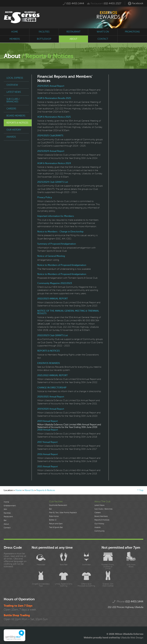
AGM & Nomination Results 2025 (54, 98)
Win (5, 509)
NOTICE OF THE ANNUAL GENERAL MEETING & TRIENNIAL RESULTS (68, 312)
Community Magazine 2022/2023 (55, 283)
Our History (14, 130)
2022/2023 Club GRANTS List (53, 335)
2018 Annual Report (48, 430)
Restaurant (8, 517)
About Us (29, 490)
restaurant (73, 32)
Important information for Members (56, 216)
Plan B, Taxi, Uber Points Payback (63, 513)
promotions (132, 32)
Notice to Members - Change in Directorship (60, 232)
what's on (103, 32)
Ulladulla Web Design (132, 638)
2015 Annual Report (48, 467)
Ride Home (54, 516)
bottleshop (44, 39)
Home (19, 490)
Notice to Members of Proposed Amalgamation (62, 265)
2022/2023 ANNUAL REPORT (53, 299)
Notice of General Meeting (51, 256)
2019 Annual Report (48, 421)
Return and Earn (56, 524)
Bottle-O (53, 520)
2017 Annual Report (47, 442)
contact (103, 39)
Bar (5, 520)
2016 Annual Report (48, 454)
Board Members (16, 116)
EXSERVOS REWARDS (49, 363)
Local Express (15, 78)
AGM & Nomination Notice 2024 (54, 163)
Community (99, 531)
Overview (12, 85)
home (15, 32)
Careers (11, 109)
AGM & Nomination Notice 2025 (54, 117)
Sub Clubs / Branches (13, 100)
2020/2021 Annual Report (51, 397)
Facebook (136, 3)
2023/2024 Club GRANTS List (53, 182)
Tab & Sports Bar (56, 527)
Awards (11, 137)
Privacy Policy (45, 197)
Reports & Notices (17, 123)
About (6, 524)
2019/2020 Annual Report (51, 409)
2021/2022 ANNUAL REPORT (53, 375)
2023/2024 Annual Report (51, 151)
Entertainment (10, 506)
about (73, 39)
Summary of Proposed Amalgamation (57, 244)
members (15, 39)
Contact (7, 528)
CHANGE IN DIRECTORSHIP (52, 388)
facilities (44, 32)
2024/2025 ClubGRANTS (50, 136)
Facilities (7, 513)
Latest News (14, 92)
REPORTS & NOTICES (49, 351)
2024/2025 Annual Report (51, 86)
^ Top (140, 490)
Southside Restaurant (58, 505)
